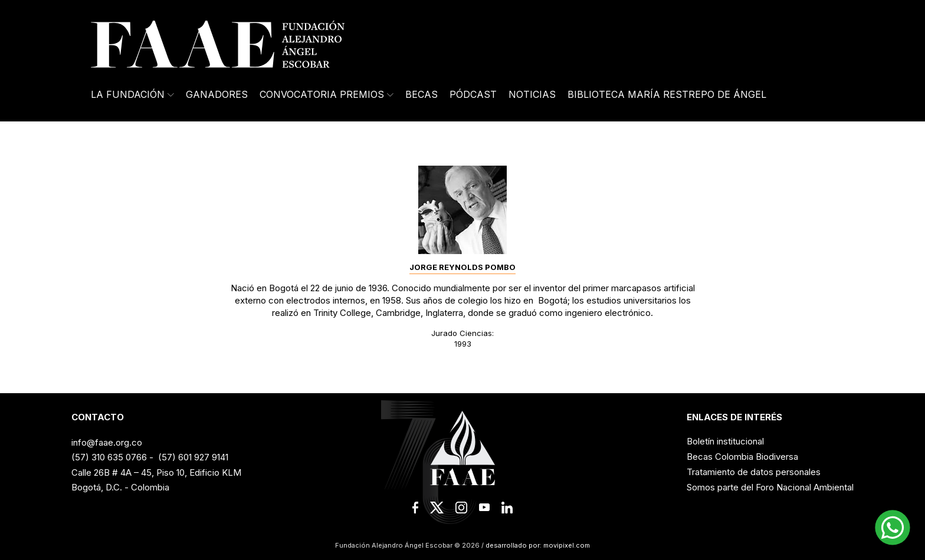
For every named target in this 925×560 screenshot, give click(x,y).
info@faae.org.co (107, 442)
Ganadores (217, 94)
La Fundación (132, 94)
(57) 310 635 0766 (109, 457)
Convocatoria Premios (327, 94)
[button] (893, 528)
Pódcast (473, 94)
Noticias (532, 94)
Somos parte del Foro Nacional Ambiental (770, 487)
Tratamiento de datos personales (754, 472)
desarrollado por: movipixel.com (537, 545)
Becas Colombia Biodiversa (742, 457)
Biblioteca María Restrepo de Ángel (667, 94)
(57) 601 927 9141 (193, 457)
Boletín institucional (725, 441)
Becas (422, 94)
